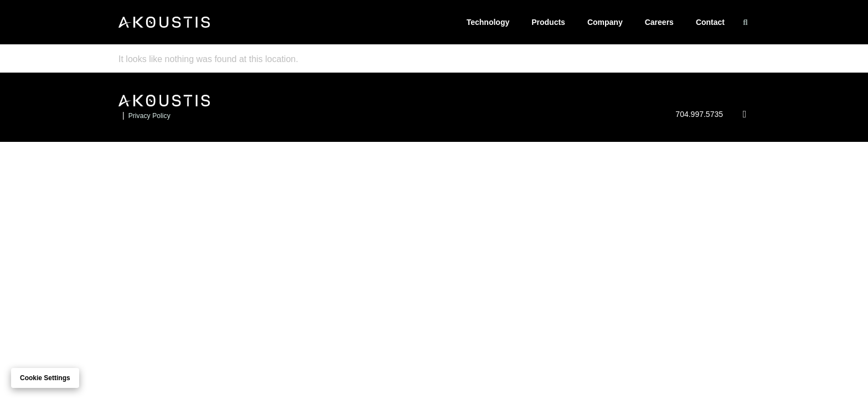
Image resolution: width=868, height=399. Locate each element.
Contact (710, 22)
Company (605, 22)
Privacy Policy (149, 116)
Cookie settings (45, 378)
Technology (488, 22)
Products (548, 22)
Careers (659, 22)
